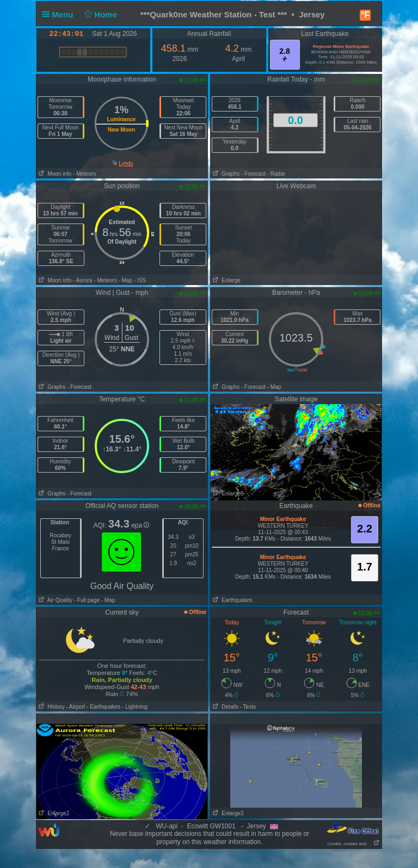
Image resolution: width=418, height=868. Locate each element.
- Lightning (135, 707)
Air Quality (54, 600)
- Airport (75, 707)
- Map (125, 280)
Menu (60, 14)
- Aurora (83, 280)
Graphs (225, 174)
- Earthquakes (103, 707)
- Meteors (84, 174)
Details (225, 707)
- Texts (248, 707)
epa (140, 525)
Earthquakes (232, 600)
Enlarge (226, 280)
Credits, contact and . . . (354, 844)
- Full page (87, 600)
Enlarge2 (53, 813)
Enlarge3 (227, 494)
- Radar (276, 174)
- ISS (140, 280)
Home (100, 14)
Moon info (54, 174)
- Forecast (253, 174)
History (50, 707)
